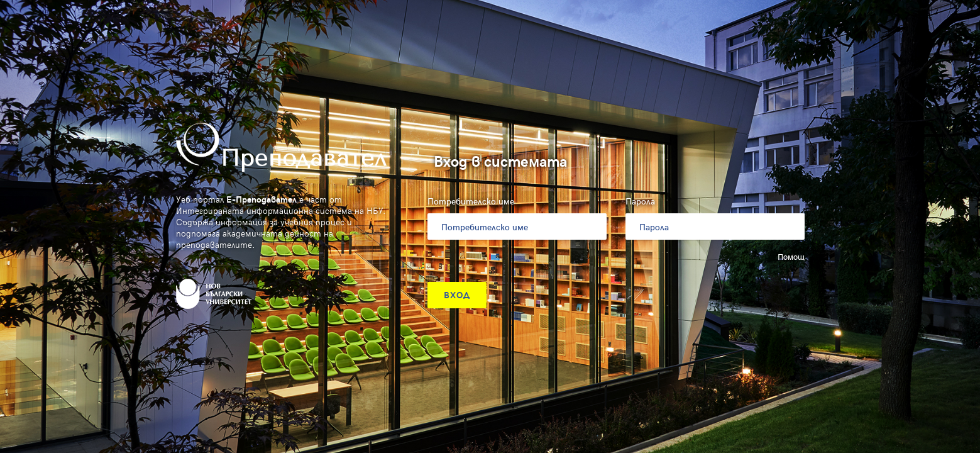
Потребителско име (471, 201)
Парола (640, 201)
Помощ (791, 257)
